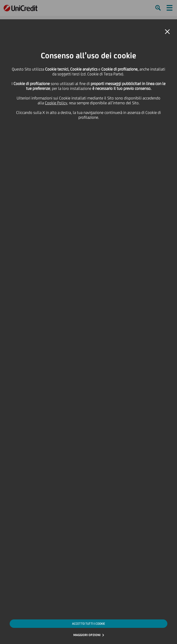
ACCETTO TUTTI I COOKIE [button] (89, 624)
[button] (167, 32)
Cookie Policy (56, 103)
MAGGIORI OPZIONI (87, 635)
